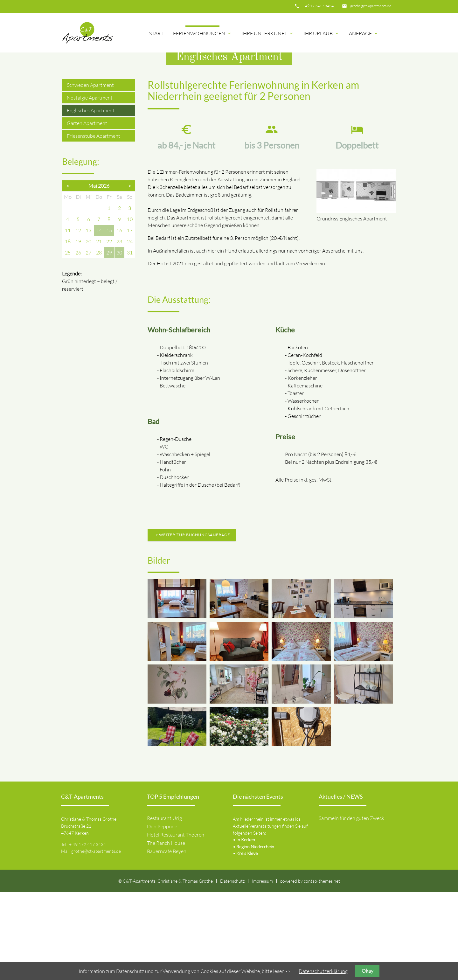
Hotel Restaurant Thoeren (176, 922)
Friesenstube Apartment (94, 224)
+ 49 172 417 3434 (87, 932)
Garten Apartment (87, 211)
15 (109, 318)
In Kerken (246, 927)
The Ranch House (166, 931)
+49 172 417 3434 (318, 6)
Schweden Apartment (90, 173)
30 (119, 340)
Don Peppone (162, 914)
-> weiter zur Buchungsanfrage (192, 623)
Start (156, 33)
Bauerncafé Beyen (167, 939)
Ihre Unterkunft (268, 33)
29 (109, 340)
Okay (368, 971)
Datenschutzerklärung (323, 971)
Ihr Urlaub (321, 33)
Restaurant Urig (164, 906)
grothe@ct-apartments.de (371, 6)
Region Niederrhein (255, 934)
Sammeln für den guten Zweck (351, 906)
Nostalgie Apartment (90, 185)
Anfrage (364, 33)
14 (99, 318)
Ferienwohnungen (202, 33)
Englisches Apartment (91, 198)
